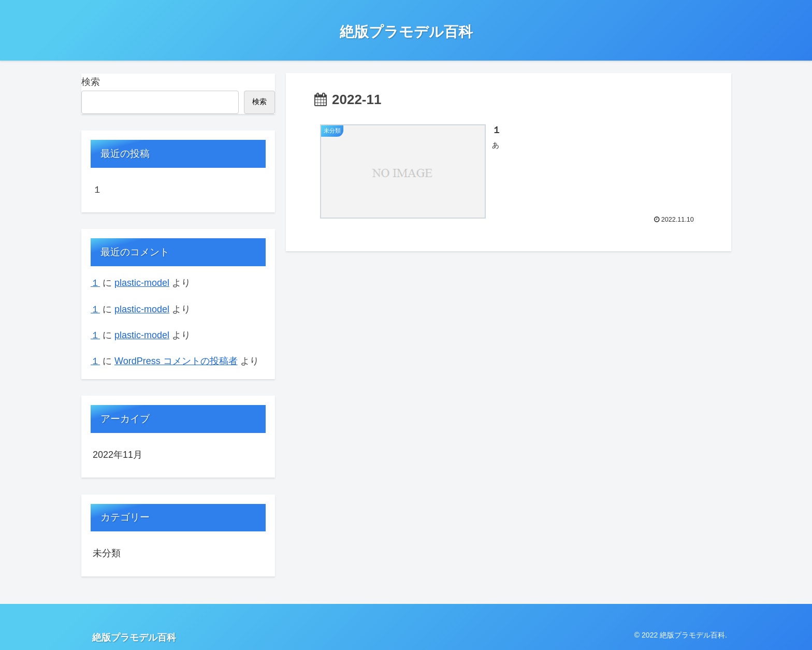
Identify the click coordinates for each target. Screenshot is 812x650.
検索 (91, 82)
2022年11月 (118, 455)
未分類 (107, 553)
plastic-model (142, 283)
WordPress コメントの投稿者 (176, 361)
